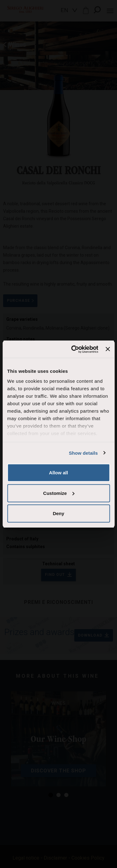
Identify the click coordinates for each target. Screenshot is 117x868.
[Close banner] (108, 349)
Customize (59, 493)
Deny (58, 513)
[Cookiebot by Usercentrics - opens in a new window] (73, 349)
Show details (83, 453)
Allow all (58, 473)
